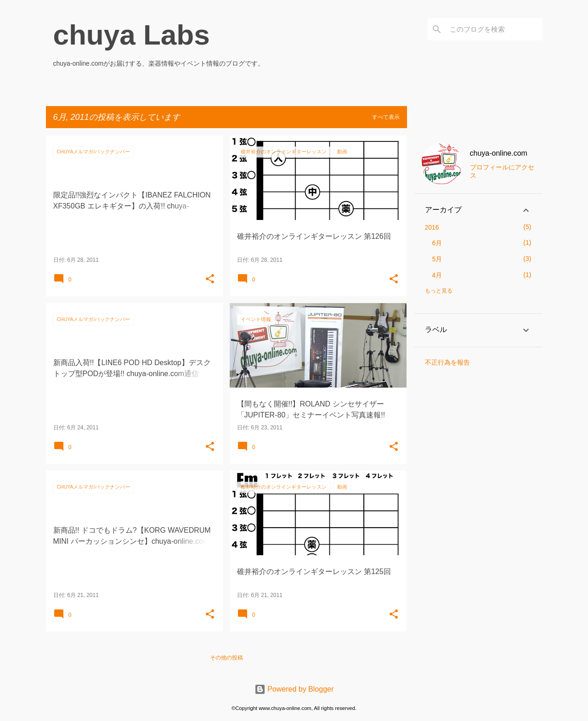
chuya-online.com (499, 153)
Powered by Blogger (294, 689)
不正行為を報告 (447, 362)
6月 (437, 243)
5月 (437, 259)
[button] (210, 279)
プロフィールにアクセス (502, 171)
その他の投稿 (226, 658)
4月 (437, 275)
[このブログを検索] (494, 29)
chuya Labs (132, 35)
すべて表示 (386, 117)
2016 (432, 227)
